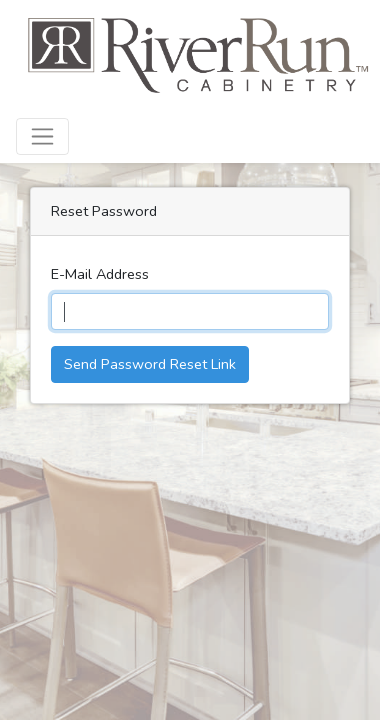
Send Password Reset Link (150, 364)
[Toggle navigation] (42, 136)
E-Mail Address (100, 274)
